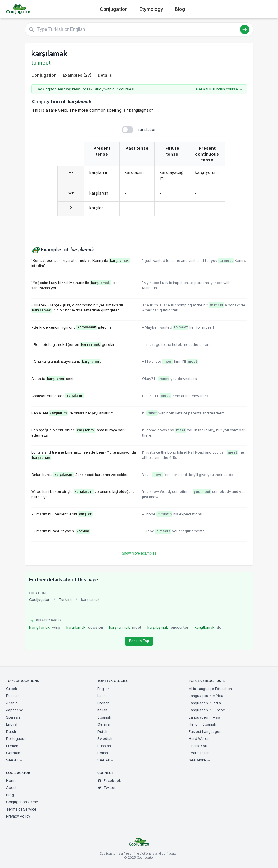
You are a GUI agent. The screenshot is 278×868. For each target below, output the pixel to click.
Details (105, 75)
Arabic (12, 703)
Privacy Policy (18, 816)
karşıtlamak (208, 627)
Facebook (109, 781)
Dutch (11, 732)
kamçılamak (45, 627)
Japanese (15, 710)
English (12, 724)
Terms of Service (21, 809)
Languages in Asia (204, 717)
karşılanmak (125, 627)
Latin (102, 696)
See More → (200, 760)
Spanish (13, 717)
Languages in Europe (207, 710)
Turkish (65, 600)
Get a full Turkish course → (219, 89)
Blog (180, 9)
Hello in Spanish (202, 724)
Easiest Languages (205, 732)
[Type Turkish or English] (139, 29)
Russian (13, 696)
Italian (102, 710)
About (11, 788)
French (12, 746)
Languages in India (205, 703)
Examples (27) (77, 75)
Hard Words (199, 739)
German (13, 753)
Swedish (105, 739)
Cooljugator (39, 600)
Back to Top (139, 641)
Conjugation (114, 9)
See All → (14, 760)
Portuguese (16, 739)
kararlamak (85, 627)
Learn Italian (199, 753)
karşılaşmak (168, 627)
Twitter (107, 788)
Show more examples (139, 553)
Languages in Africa (206, 696)
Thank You (198, 746)
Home (11, 781)
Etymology (151, 9)
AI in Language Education (210, 689)
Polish (103, 753)
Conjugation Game (22, 802)
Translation (146, 129)
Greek (12, 689)
